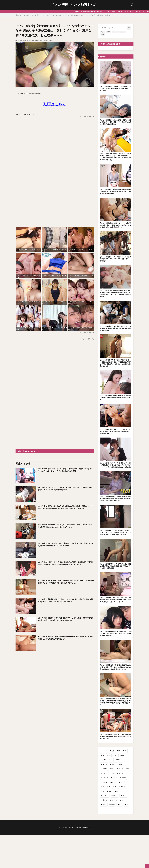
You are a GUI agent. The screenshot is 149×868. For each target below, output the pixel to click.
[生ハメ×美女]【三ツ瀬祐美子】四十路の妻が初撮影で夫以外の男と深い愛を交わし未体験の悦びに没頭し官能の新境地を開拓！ (116, 195)
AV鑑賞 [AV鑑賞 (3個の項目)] (114, 798)
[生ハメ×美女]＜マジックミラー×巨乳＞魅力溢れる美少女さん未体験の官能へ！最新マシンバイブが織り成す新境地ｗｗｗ (65, 489)
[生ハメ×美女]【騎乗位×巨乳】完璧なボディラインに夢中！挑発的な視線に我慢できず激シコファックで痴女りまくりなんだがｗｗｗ (66, 601)
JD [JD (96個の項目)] (110, 820)
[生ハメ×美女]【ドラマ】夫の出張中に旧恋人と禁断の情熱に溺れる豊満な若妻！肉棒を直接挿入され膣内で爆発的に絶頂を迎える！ (116, 123)
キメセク (27, 40)
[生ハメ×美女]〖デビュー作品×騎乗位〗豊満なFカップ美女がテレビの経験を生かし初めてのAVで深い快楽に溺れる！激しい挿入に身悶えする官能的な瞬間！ (116, 302)
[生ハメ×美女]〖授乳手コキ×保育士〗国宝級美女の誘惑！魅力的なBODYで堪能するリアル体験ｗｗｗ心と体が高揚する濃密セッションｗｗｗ (65, 565)
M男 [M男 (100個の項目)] (127, 838)
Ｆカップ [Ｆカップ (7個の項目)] (105, 811)
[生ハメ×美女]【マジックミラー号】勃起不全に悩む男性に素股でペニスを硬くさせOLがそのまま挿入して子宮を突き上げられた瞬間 (65, 472)
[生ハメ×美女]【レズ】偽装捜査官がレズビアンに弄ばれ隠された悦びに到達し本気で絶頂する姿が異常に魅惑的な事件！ (116, 338)
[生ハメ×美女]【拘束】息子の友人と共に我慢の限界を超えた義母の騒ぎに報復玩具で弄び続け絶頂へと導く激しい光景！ (116, 769)
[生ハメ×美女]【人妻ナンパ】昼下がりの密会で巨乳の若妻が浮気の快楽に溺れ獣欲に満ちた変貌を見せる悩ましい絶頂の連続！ (116, 589)
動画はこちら (55, 104)
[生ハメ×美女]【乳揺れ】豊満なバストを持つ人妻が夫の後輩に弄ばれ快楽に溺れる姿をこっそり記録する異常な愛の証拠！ (116, 661)
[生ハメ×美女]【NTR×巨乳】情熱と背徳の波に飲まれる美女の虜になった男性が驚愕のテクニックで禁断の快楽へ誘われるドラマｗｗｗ (66, 584)
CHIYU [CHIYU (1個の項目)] (105, 802)
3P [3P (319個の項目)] (119, 784)
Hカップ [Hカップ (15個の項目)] (114, 815)
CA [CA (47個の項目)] (121, 798)
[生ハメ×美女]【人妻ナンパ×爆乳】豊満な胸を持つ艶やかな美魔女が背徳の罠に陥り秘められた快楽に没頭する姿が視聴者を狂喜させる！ (116, 517)
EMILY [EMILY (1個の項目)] (105, 806)
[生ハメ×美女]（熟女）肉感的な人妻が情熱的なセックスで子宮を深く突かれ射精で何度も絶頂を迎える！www (116, 89)
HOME (19, 15)
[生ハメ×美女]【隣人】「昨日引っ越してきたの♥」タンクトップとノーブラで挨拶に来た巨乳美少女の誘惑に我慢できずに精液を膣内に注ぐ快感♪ (116, 554)
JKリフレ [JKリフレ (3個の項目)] (123, 820)
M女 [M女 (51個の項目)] (120, 838)
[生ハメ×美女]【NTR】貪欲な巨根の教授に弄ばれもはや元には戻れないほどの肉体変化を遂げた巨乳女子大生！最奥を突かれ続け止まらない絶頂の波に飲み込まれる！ (116, 374)
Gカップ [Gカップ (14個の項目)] (115, 811)
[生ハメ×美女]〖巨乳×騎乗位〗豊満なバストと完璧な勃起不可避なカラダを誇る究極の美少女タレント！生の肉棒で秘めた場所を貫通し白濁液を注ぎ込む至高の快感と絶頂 (116, 159)
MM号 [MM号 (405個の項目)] (113, 838)
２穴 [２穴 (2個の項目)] (112, 784)
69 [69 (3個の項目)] (110, 789)
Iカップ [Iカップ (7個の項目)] (123, 815)
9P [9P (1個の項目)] (116, 789)
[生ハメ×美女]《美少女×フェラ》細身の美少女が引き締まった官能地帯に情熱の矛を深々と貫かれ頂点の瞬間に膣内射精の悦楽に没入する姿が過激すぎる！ (116, 734)
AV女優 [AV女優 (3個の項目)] (105, 798)
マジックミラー (122, 32)
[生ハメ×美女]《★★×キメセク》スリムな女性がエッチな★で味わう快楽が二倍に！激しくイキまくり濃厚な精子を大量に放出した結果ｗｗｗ (72, 15)
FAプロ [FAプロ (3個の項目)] (121, 806)
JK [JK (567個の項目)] (116, 820)
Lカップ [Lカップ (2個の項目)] (124, 829)
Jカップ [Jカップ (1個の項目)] (119, 824)
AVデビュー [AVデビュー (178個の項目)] (120, 793)
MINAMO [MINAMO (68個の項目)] (114, 833)
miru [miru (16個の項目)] (123, 833)
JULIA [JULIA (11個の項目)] (110, 824)
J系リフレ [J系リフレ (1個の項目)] (106, 829)
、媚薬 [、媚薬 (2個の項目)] (105, 784)
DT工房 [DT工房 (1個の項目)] (121, 802)
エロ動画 (27, 15)
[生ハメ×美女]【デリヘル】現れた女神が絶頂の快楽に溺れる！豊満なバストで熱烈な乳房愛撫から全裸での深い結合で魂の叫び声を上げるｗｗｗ (66, 509)
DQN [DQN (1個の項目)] (113, 802)
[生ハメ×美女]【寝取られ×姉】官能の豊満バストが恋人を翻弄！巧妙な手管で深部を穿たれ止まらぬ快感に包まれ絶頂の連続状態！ (65, 619)
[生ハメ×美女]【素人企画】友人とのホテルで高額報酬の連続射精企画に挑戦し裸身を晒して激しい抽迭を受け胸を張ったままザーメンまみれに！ (116, 625)
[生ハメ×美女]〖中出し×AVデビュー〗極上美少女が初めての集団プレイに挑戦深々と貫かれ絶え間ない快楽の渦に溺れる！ (116, 444)
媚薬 (46, 40)
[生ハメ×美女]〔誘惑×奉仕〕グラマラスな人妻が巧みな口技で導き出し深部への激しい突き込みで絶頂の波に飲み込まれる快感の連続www (116, 231)
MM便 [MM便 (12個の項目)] (105, 838)
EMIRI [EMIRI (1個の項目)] (113, 806)
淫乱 (49, 40)
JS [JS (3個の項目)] (103, 824)
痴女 (52, 40)
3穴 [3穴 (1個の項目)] (125, 784)
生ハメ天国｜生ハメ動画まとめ (74, 5)
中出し (42, 40)
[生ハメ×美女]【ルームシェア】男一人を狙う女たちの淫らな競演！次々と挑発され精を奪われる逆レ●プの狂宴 (116, 266)
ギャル (32, 40)
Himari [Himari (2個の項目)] (124, 811)
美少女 (103, 32)
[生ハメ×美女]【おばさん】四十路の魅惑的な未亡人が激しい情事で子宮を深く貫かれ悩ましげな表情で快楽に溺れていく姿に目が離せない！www (116, 697)
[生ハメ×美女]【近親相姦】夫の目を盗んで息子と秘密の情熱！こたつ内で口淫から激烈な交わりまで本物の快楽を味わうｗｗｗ (65, 526)
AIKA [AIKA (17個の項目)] (123, 789)
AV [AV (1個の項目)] (112, 793)
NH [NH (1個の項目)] (104, 842)
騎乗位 (108, 32)
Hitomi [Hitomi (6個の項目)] (105, 815)
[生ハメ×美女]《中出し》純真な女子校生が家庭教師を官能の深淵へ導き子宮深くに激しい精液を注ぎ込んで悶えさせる (65, 638)
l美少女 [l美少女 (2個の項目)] (105, 833)
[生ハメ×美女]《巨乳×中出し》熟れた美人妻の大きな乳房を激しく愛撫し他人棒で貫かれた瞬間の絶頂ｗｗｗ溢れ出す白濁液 (65, 545)
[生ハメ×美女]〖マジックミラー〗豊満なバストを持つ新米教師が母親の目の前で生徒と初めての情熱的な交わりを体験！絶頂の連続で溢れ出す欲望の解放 (116, 480)
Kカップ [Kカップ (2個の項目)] (115, 829)
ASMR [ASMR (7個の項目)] (105, 793)
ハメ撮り (37, 40)
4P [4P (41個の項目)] (104, 789)
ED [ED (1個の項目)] (128, 802)
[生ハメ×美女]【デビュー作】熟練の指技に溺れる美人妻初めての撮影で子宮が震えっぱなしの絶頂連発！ (116, 410)
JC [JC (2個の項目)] (104, 820)
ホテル (114, 32)
